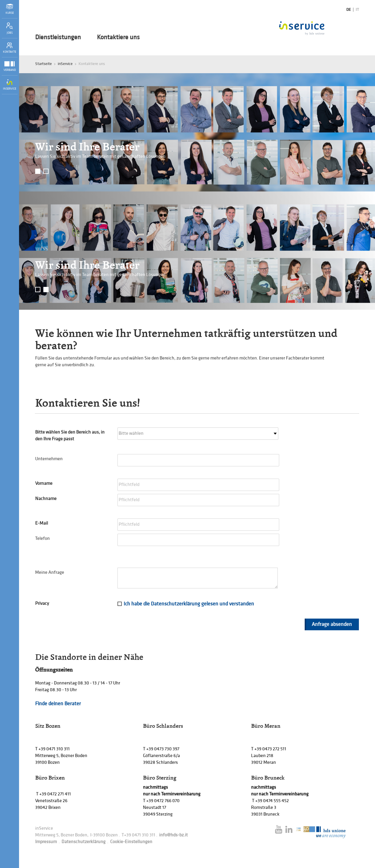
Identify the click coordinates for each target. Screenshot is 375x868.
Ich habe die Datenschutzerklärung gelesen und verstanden (189, 604)
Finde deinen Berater (58, 704)
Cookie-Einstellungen (131, 842)
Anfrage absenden (332, 624)
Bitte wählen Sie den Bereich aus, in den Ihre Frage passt (70, 436)
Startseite (44, 64)
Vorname (44, 483)
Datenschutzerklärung (83, 842)
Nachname (46, 499)
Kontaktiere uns (118, 37)
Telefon (42, 539)
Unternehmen (49, 459)
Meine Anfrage (50, 572)
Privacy (42, 604)
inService (65, 64)
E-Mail (42, 523)
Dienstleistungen (58, 37)
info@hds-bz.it (173, 835)
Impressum (46, 842)
